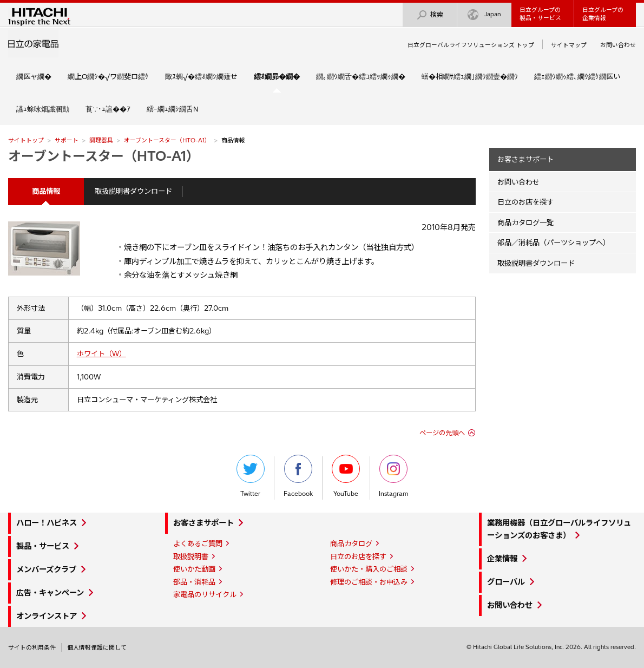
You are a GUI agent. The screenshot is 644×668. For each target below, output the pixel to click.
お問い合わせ (618, 45)
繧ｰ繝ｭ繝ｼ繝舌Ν (173, 109)
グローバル (506, 582)
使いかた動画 (194, 569)
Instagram (393, 476)
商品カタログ (351, 543)
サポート (67, 140)
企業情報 (502, 559)
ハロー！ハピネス (47, 523)
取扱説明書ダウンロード (133, 191)
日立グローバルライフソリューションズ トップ (471, 45)
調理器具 (101, 140)
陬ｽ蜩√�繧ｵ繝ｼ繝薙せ (201, 76)
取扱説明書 (191, 556)
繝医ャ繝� (34, 76)
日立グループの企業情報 (603, 14)
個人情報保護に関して (97, 647)
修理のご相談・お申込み (369, 582)
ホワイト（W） (101, 353)
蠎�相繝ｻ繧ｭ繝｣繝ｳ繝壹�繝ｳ (470, 76)
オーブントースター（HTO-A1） (167, 140)
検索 (430, 15)
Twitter (251, 476)
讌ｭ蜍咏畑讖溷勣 (43, 109)
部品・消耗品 (194, 582)
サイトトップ (26, 140)
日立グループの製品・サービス (540, 14)
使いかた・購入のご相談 (369, 569)
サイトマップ (569, 45)
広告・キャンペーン (50, 593)
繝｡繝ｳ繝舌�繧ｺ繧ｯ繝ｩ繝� (361, 76)
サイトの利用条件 (32, 647)
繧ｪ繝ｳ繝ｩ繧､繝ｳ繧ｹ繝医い (577, 76)
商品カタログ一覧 (525, 222)
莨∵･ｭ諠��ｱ (108, 109)
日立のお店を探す (525, 202)
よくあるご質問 (198, 543)
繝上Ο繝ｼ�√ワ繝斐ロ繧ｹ (108, 76)
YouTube (346, 476)
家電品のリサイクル (205, 594)
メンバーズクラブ (46, 569)
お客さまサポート (525, 159)
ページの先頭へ (442, 433)
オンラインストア (47, 616)
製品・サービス (43, 546)
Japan (484, 15)
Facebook (298, 476)
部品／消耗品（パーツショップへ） (554, 243)
